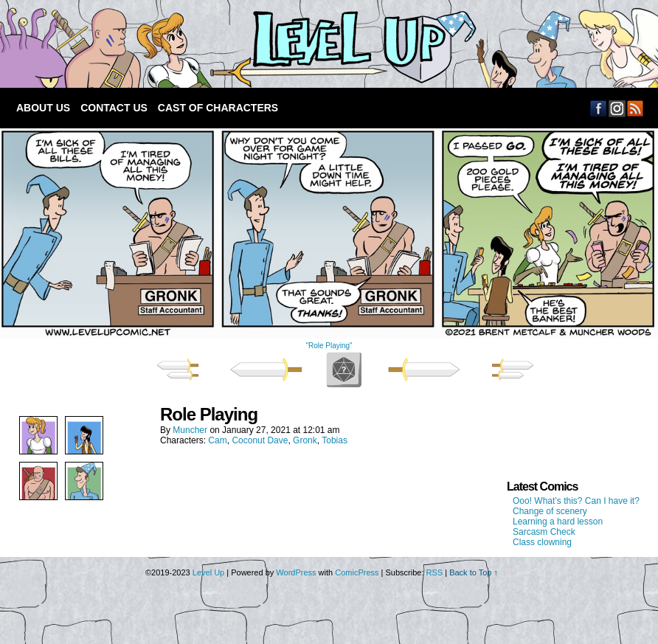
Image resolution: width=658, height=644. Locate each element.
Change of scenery (550, 511)
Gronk (305, 440)
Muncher (190, 430)
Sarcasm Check (544, 532)
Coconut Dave (260, 440)
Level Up (208, 572)
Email (617, 108)
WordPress (296, 572)
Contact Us (114, 108)
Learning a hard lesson (558, 522)
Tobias (335, 440)
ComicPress (357, 572)
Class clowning (542, 542)
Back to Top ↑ (474, 572)
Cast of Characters (218, 108)
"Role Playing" (329, 346)
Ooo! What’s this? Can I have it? (576, 501)
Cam (217, 440)
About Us (43, 108)
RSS (636, 108)
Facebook (599, 108)
